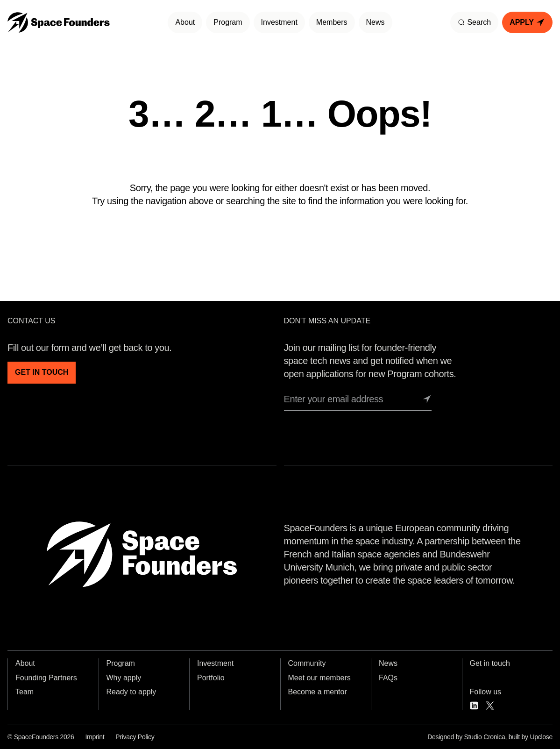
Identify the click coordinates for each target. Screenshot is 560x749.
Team (25, 692)
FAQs (388, 678)
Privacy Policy (135, 737)
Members (332, 22)
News (376, 22)
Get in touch (490, 663)
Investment (279, 22)
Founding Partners (46, 678)
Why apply (124, 678)
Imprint (95, 737)
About (185, 22)
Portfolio (211, 678)
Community (307, 663)
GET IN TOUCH (42, 372)
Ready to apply (131, 692)
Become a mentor (318, 692)
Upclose (541, 737)
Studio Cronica (485, 737)
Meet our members (319, 678)
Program (228, 22)
